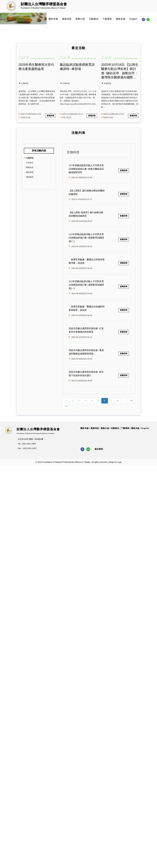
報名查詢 (99, 449)
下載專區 (107, 19)
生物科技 (30, 158)
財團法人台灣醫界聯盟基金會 (38, 429)
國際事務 (30, 172)
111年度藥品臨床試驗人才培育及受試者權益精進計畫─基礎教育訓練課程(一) (86, 285)
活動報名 (94, 19)
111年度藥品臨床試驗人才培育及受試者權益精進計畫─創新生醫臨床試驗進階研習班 (86, 169)
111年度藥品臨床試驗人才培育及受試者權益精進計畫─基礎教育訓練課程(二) (86, 238)
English (133, 19)
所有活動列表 (39, 151)
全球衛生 (30, 163)
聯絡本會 (121, 19)
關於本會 (53, 19)
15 (131, 401)
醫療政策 (30, 167)
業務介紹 (80, 19)
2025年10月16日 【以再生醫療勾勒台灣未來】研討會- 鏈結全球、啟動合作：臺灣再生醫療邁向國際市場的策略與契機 (120, 73)
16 (66, 406)
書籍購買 (30, 177)
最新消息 (67, 19)
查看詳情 (50, 116)
